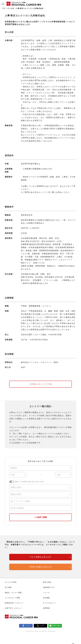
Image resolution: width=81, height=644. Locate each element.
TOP (4, 8)
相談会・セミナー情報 (13, 593)
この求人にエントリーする (40, 384)
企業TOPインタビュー (13, 608)
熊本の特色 (47, 582)
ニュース (46, 593)
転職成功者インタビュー (14, 603)
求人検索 (11, 8)
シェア (27, 626)
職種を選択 (16, 494)
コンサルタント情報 (12, 598)
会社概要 (46, 598)
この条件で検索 (40, 517)
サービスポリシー (50, 603)
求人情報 (8, 587)
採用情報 (46, 608)
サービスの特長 (11, 582)
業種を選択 (16, 487)
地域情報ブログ (49, 587)
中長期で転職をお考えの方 (40, 567)
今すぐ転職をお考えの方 (41, 557)
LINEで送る (57, 626)
